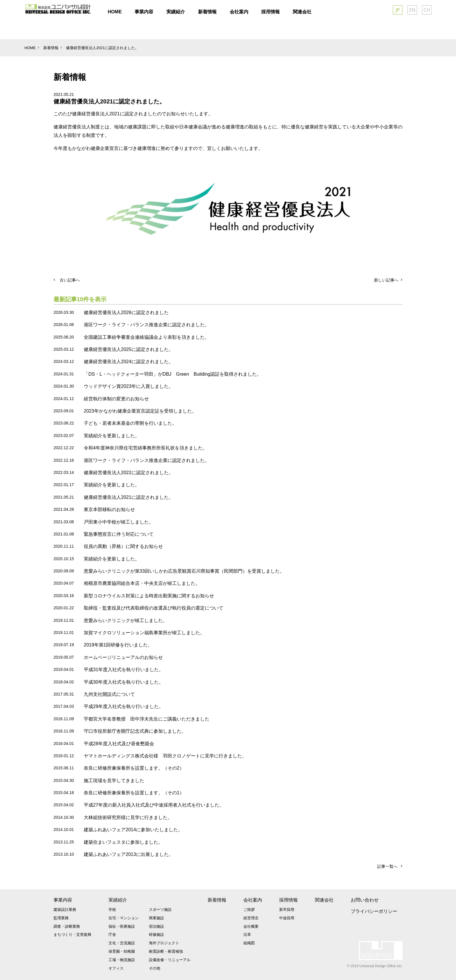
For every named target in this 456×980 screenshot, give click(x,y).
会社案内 (253, 900)
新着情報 (217, 900)
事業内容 (63, 900)
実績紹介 (118, 900)
